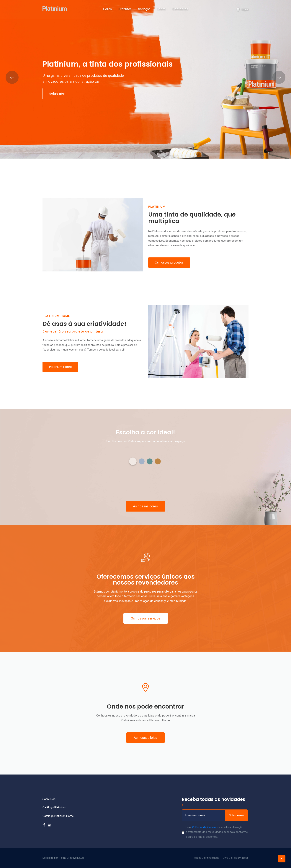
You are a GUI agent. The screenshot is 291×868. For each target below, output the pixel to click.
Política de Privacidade (206, 858)
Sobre (161, 9)
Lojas (243, 9)
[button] (133, 461)
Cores (107, 9)
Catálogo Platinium (54, 807)
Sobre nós (57, 94)
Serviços (144, 9)
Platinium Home (60, 367)
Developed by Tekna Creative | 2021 (63, 858)
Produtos (126, 9)
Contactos (180, 9)
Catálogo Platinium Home (58, 816)
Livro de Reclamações (236, 858)
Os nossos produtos (169, 263)
